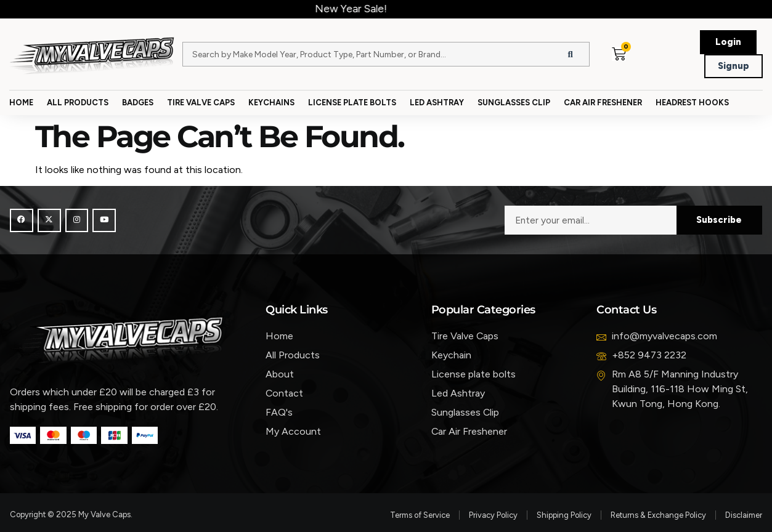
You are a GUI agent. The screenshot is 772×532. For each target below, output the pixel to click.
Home (21, 103)
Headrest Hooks (692, 103)
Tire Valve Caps (201, 103)
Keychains (271, 103)
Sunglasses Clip (514, 103)
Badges (138, 103)
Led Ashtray (437, 103)
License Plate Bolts (352, 103)
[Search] (571, 54)
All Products (78, 103)
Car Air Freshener (603, 103)
